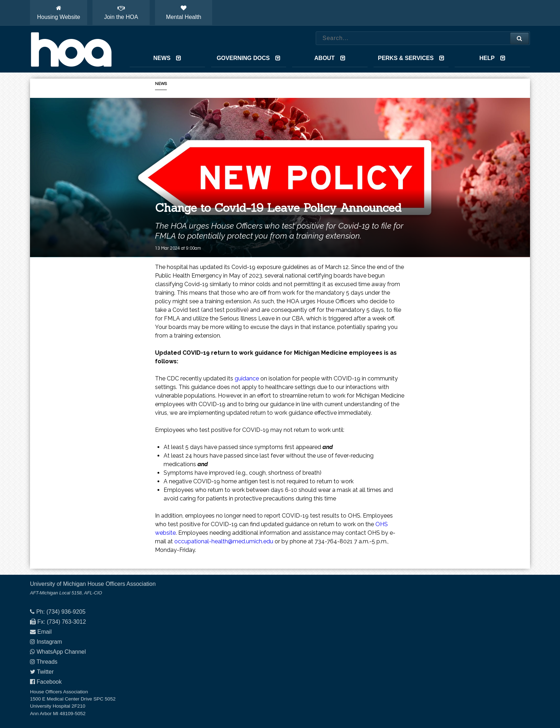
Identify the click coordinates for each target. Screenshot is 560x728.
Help (492, 58)
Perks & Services (411, 58)
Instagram (49, 642)
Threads (47, 662)
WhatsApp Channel (61, 652)
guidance (247, 378)
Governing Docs (249, 58)
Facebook (49, 682)
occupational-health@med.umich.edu (224, 541)
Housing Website (59, 13)
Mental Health (184, 13)
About (330, 58)
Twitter (45, 672)
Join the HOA (121, 13)
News (167, 58)
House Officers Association (71, 49)
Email (44, 632)
